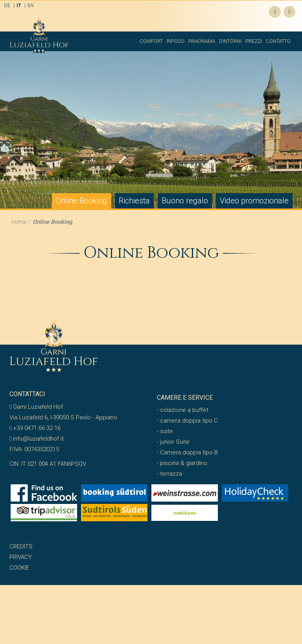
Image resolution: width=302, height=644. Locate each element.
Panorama (202, 41)
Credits (21, 546)
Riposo (176, 41)
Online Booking (81, 201)
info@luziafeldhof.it (37, 439)
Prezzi (254, 41)
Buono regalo (185, 201)
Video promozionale (254, 201)
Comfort (151, 41)
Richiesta (134, 201)
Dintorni (230, 41)
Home (18, 222)
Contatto (278, 41)
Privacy (21, 557)
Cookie (19, 568)
